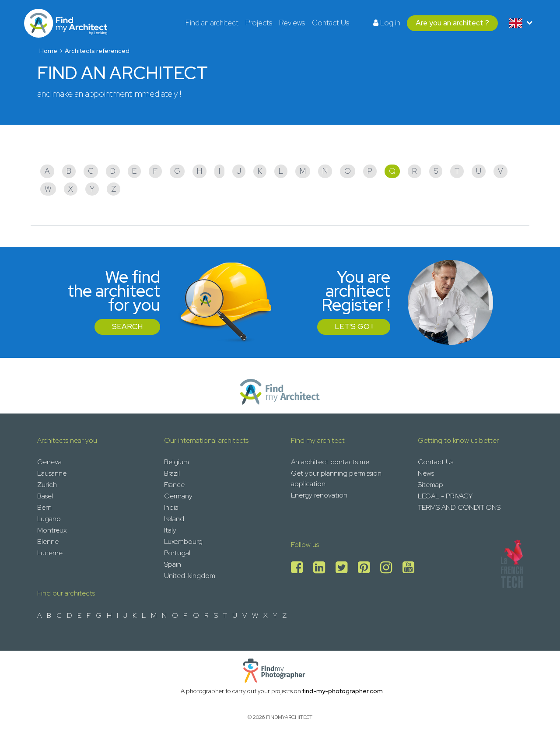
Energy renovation (319, 495)
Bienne (48, 541)
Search (127, 326)
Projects (259, 23)
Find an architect (212, 23)
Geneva (49, 462)
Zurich (47, 485)
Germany (178, 496)
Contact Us (331, 23)
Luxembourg (183, 541)
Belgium (177, 462)
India (171, 507)
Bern (44, 507)
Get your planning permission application (336, 478)
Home (48, 51)
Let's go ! (354, 326)
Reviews (292, 23)
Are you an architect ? (452, 23)
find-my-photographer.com (343, 691)
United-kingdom (190, 576)
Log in (387, 23)
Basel (45, 496)
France (174, 485)
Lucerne (50, 553)
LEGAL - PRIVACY (445, 496)
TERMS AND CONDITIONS (459, 507)
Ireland (174, 519)
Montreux (52, 530)
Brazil (172, 473)
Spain (173, 564)
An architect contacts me (330, 462)
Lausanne (52, 473)
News (426, 473)
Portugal (177, 553)
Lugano (49, 519)
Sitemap (430, 485)
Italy (170, 530)
